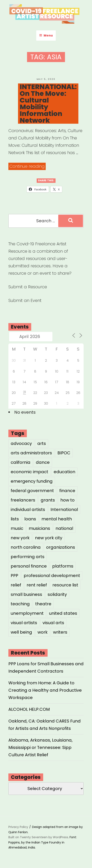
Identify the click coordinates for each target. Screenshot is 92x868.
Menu (46, 35)
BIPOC (64, 453)
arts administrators (31, 453)
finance (67, 491)
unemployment (27, 613)
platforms (63, 566)
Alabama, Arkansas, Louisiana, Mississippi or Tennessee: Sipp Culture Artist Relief (40, 747)
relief (16, 585)
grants (48, 500)
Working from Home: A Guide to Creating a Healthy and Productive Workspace (45, 690)
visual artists (24, 623)
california (21, 462)
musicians (39, 528)
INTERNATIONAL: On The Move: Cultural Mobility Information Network (48, 104)
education (64, 472)
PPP (14, 576)
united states (63, 613)
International (64, 509)
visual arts (53, 623)
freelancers (23, 500)
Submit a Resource (28, 287)
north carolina (26, 547)
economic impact (29, 472)
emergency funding (32, 481)
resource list (65, 585)
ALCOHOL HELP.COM (29, 709)
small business (26, 594)
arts (42, 443)
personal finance (29, 566)
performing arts (28, 557)
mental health (57, 519)
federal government (32, 491)
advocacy (21, 443)
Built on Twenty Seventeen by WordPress (38, 837)
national (64, 528)
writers (60, 632)
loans (30, 519)
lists (15, 519)
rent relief (37, 585)
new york (20, 538)
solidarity (57, 594)
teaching (20, 604)
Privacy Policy (18, 827)
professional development (52, 576)
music (17, 528)
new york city (49, 538)
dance (43, 462)
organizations (61, 547)
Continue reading (28, 166)
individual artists (28, 509)
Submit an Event (25, 300)
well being (21, 632)
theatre (43, 604)
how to (67, 500)
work (43, 632)
